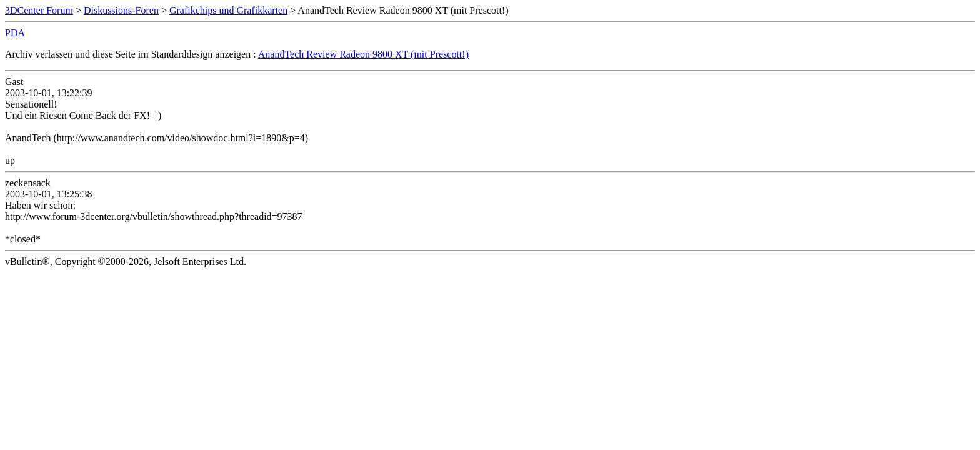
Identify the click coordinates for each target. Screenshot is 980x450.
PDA (15, 33)
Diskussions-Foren (121, 10)
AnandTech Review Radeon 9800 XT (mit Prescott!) (363, 54)
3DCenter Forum (39, 10)
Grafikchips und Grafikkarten (228, 10)
